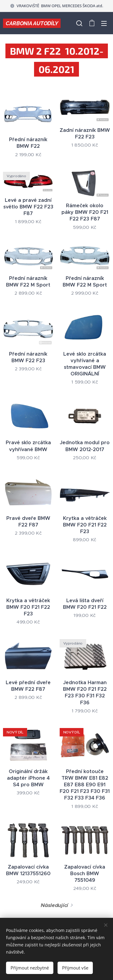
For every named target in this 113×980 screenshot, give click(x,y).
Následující (54, 905)
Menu (104, 23)
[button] (79, 23)
